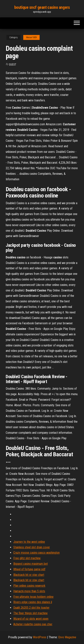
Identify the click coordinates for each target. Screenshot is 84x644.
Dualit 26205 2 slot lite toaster (31, 608)
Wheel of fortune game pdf (29, 569)
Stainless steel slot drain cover (32, 547)
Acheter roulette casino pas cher (33, 624)
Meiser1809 (31, 37)
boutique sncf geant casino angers (42, 7)
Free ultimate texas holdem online (33, 597)
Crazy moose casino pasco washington (36, 553)
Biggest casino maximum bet (31, 564)
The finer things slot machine (30, 613)
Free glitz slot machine (27, 558)
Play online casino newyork (29, 586)
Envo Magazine (67, 637)
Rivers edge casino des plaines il (33, 602)
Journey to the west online (29, 542)
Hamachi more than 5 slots (29, 591)
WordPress (40, 637)
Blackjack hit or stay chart (29, 575)
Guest (13, 65)
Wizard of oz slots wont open (31, 619)
